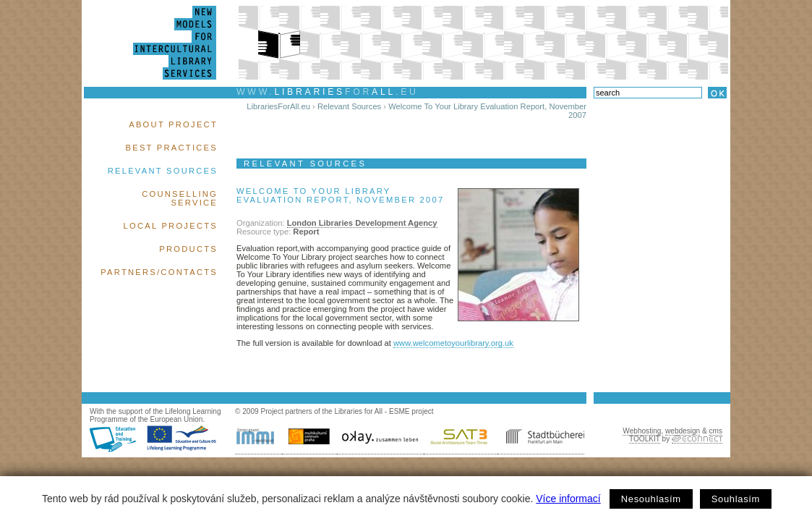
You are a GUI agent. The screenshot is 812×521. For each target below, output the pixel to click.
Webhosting (642, 431)
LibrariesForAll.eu (278, 106)
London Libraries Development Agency (362, 223)
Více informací (568, 499)
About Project (173, 124)
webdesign (683, 431)
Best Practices (171, 148)
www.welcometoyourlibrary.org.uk (453, 343)
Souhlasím (736, 499)
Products (188, 249)
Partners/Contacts (159, 272)
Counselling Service (180, 198)
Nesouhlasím (651, 499)
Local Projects (171, 226)
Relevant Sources (163, 171)
